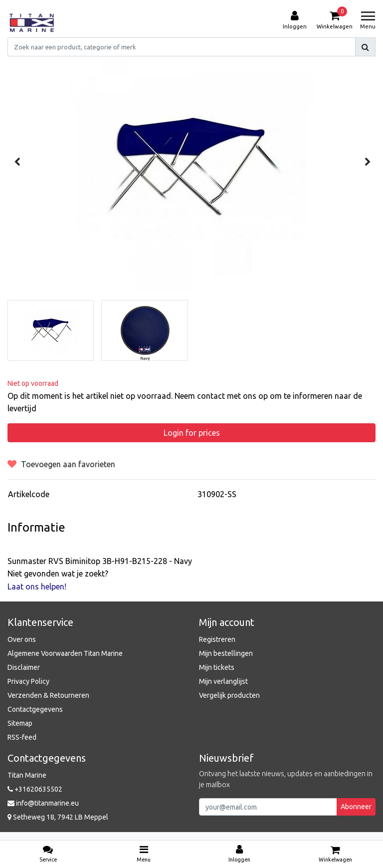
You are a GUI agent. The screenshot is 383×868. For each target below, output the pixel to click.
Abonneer (356, 807)
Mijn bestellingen (226, 653)
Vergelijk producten (229, 695)
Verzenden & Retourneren (48, 695)
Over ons (22, 639)
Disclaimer (24, 667)
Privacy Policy (28, 681)
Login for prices (192, 433)
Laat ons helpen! (37, 586)
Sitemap (20, 723)
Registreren (217, 639)
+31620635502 (35, 789)
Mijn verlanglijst (223, 681)
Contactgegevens (35, 709)
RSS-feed (22, 737)
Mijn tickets (217, 667)
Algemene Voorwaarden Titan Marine (65, 653)
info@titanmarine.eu (43, 803)
